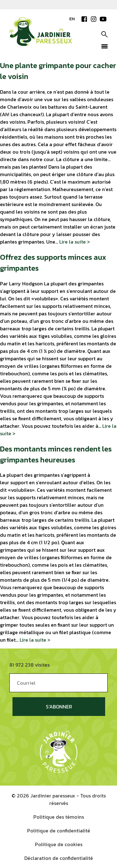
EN (72, 19)
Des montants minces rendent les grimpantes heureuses (56, 454)
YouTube (103, 19)
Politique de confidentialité (59, 831)
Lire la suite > (75, 242)
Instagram (94, 19)
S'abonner (59, 707)
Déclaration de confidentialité (59, 858)
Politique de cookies (59, 844)
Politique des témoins (59, 817)
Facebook (84, 19)
